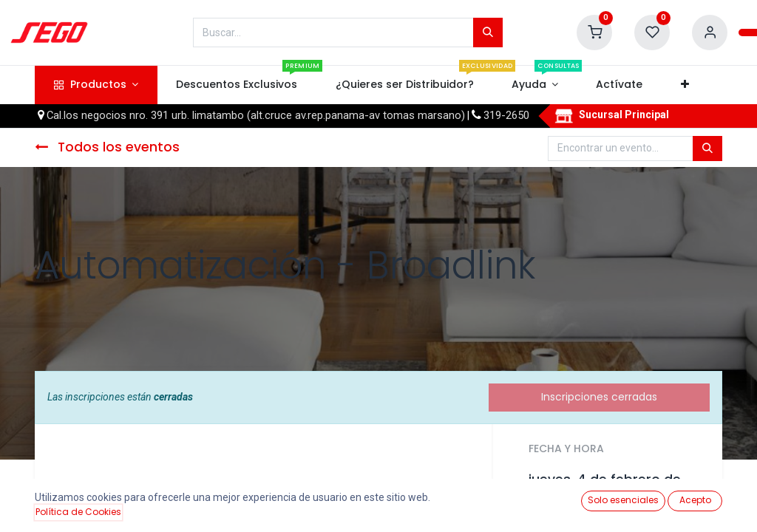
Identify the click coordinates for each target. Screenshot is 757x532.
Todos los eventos (107, 147)
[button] (685, 85)
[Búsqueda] (488, 33)
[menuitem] (237, 85)
